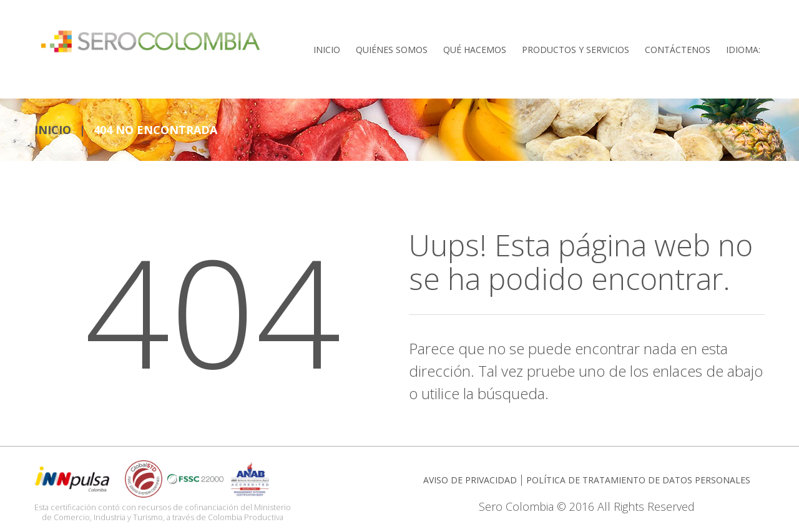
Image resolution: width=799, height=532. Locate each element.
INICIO (53, 125)
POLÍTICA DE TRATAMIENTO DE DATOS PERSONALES (638, 476)
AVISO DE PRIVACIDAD (470, 476)
